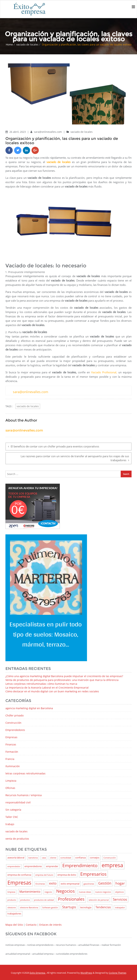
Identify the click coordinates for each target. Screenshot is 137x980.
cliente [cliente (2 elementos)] (53, 858)
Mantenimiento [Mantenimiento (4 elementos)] (30, 892)
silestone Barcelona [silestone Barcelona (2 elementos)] (29, 908)
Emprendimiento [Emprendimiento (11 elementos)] (80, 865)
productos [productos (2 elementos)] (25, 900)
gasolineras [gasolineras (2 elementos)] (89, 884)
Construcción (13, 723)
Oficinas (10, 788)
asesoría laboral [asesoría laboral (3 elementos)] (16, 858)
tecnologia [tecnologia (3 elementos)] (86, 907)
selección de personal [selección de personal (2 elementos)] (99, 900)
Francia (10, 759)
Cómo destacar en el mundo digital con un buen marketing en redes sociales (52, 691)
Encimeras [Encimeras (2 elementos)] (40, 884)
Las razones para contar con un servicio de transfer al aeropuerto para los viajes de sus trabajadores (75, 458)
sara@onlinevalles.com (48, 132)
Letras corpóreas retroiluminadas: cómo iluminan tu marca (41, 684)
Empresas (11, 737)
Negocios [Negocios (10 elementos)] (65, 891)
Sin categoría (13, 810)
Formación (12, 752)
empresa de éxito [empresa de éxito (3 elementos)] (67, 875)
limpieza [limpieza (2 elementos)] (11, 892)
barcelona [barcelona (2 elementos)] (33, 858)
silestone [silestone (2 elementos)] (12, 908)
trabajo (10, 824)
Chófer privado (14, 715)
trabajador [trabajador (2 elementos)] (120, 908)
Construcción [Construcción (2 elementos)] (110, 858)
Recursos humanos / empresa (24, 795)
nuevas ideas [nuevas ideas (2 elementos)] (85, 892)
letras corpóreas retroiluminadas (25, 773)
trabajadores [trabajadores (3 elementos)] (14, 914)
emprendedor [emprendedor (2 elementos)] (14, 866)
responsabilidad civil (18, 802)
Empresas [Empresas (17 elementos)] (19, 882)
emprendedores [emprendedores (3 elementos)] (33, 866)
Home (9, 44)
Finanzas (11, 744)
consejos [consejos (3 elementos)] (95, 858)
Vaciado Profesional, (104, 372)
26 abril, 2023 (18, 132)
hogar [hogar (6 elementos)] (120, 883)
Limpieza (11, 781)
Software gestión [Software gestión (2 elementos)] (50, 908)
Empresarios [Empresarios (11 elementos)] (93, 874)
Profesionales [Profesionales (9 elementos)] (71, 899)
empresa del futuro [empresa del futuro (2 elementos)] (44, 875)
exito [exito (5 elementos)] (53, 883)
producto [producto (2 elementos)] (12, 900)
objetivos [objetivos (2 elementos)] (119, 892)
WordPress (86, 973)
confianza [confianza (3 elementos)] (80, 858)
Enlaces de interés (50, 925)
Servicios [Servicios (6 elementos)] (120, 899)
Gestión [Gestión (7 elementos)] (105, 883)
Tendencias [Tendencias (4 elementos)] (103, 907)
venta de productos (17, 839)
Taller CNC (12, 817)
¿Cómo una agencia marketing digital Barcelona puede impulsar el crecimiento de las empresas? (64, 676)
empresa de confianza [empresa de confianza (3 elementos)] (19, 875)
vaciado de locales (27, 44)
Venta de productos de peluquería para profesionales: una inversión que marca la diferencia (62, 680)
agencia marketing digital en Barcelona (29, 708)
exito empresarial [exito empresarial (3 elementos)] (70, 884)
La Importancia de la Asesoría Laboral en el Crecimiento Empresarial (47, 688)
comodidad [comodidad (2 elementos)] (66, 858)
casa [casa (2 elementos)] (44, 858)
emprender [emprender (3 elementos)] (52, 866)
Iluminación (13, 766)
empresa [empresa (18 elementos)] (112, 865)
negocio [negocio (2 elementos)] (48, 892)
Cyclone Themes (118, 973)
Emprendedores (15, 730)
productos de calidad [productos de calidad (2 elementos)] (44, 900)
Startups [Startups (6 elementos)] (69, 907)
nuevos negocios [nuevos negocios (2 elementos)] (103, 892)
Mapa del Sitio (14, 925)
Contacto (31, 925)
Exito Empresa (38, 973)
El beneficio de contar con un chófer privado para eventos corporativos (55, 446)
